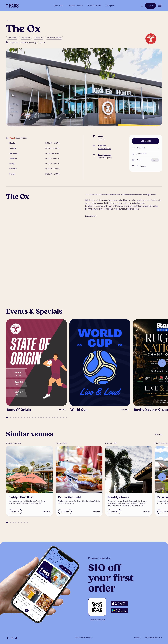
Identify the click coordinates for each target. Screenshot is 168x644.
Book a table (146, 141)
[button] (7, 418)
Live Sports (110, 6)
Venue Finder (59, 6)
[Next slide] (162, 363)
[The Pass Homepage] (12, 6)
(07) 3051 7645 (139, 154)
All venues (158, 434)
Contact (137, 637)
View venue (47, 511)
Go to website (146, 148)
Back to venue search (13, 21)
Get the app (151, 7)
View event (62, 410)
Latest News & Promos (154, 637)
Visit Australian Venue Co (84, 637)
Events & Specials (94, 6)
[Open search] (142, 6)
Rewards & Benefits (76, 6)
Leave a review (91, 216)
